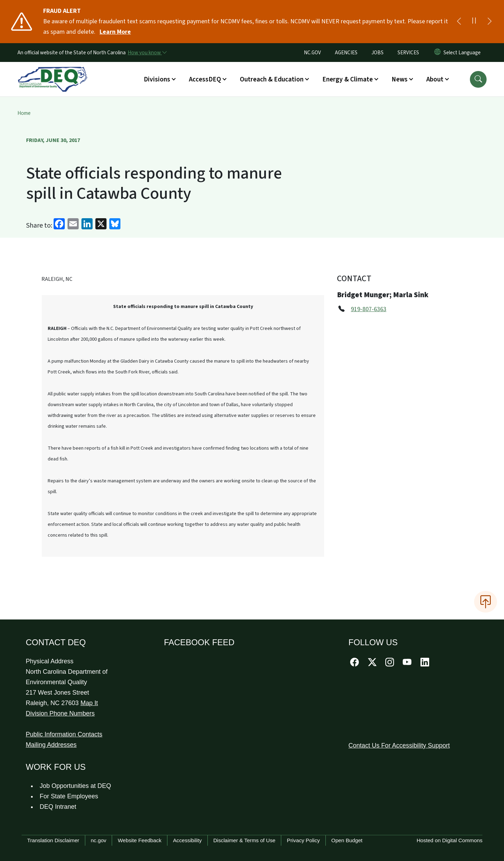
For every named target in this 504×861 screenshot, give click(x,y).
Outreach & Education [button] (272, 79)
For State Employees (69, 796)
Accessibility (187, 840)
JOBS (377, 53)
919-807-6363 (369, 309)
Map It (89, 703)
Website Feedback (140, 840)
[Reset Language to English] (438, 53)
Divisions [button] (157, 79)
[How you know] (147, 53)
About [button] (435, 79)
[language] (463, 53)
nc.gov (99, 840)
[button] (478, 79)
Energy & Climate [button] (348, 79)
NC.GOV (312, 53)
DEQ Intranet (58, 807)
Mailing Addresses (51, 745)
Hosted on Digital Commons (450, 840)
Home (24, 113)
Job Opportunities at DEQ (75, 786)
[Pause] (474, 22)
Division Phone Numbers (60, 713)
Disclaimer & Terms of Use (245, 840)
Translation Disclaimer (53, 840)
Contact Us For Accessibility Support (399, 745)
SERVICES (408, 53)
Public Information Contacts (64, 734)
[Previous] (459, 22)
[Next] (489, 22)
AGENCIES (346, 53)
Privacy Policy (303, 840)
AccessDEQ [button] (205, 79)
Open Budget (347, 840)
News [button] (400, 79)
